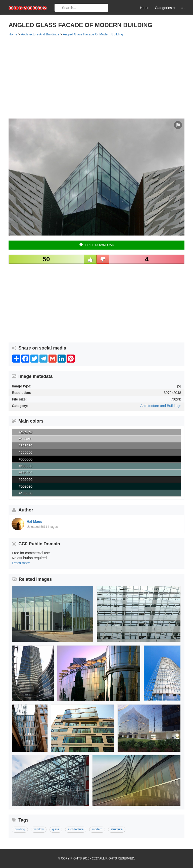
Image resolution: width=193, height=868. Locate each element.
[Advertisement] (96, 77)
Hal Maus (34, 522)
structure (117, 829)
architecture (76, 829)
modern (97, 829)
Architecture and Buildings (161, 406)
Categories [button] (165, 8)
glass (56, 829)
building (20, 829)
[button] (183, 8)
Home (145, 8)
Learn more (21, 563)
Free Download (97, 245)
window (39, 829)
